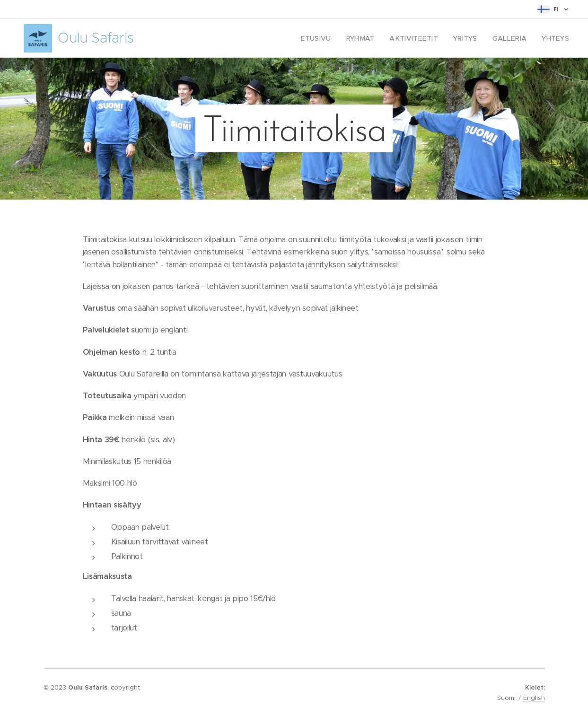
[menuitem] (330, 38)
